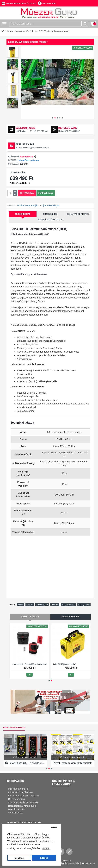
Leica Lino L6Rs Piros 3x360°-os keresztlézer (29, 664)
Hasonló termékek (70, 617)
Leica (21, 605)
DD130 (30, 605)
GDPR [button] (46, 848)
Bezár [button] (54, 827)
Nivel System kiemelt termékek (73, 763)
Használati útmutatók (50, 220)
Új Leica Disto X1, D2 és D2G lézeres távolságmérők (25, 763)
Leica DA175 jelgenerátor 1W (64, 664)
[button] (52, 118)
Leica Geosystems (28, 160)
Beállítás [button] (19, 858)
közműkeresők (68, 605)
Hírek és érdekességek (14, 728)
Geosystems (84, 605)
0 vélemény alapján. (28, 205)
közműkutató (42, 605)
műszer (55, 605)
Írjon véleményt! (50, 205)
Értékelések (50, 214)
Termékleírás (23, 214)
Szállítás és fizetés (78, 214)
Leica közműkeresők (18, 31)
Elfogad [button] (44, 858)
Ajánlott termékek (30, 617)
